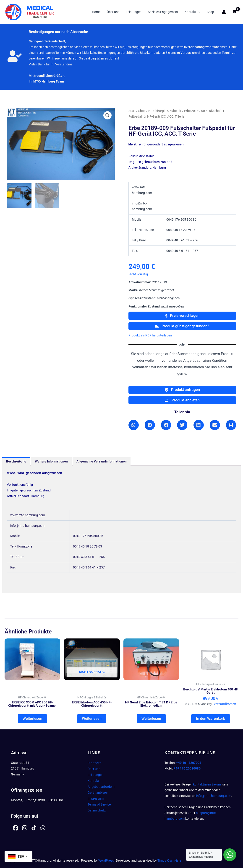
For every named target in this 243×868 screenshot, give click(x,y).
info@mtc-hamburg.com (214, 796)
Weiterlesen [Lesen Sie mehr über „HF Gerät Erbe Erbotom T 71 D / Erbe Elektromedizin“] (151, 719)
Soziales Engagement (163, 12)
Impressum (96, 798)
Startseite (94, 763)
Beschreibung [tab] (16, 461)
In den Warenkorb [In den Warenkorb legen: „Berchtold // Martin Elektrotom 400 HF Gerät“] (211, 719)
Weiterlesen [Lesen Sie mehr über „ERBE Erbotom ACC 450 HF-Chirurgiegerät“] (92, 719)
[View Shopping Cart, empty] (234, 12)
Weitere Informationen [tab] (51, 461)
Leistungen (134, 12)
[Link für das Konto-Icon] (224, 12)
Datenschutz (97, 810)
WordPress (106, 860)
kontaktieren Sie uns (207, 784)
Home (96, 12)
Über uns (113, 12)
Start (132, 111)
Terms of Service (99, 804)
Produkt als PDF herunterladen (150, 335)
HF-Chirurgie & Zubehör (165, 111)
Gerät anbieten (98, 793)
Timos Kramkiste (169, 860)
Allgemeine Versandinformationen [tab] (102, 461)
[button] (198, 12)
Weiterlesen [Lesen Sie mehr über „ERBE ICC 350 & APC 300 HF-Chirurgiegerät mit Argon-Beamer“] (32, 719)
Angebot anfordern (101, 787)
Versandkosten (225, 704)
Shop (210, 12)
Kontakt (192, 12)
